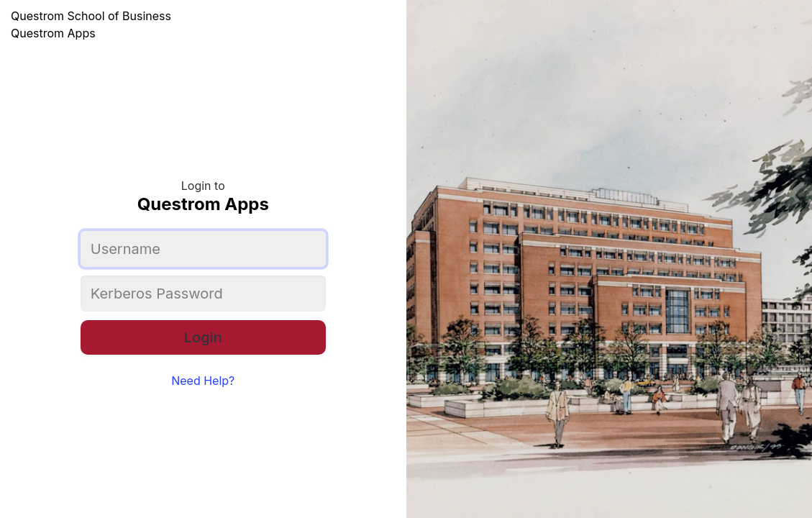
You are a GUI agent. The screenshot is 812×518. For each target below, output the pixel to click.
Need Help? (203, 381)
